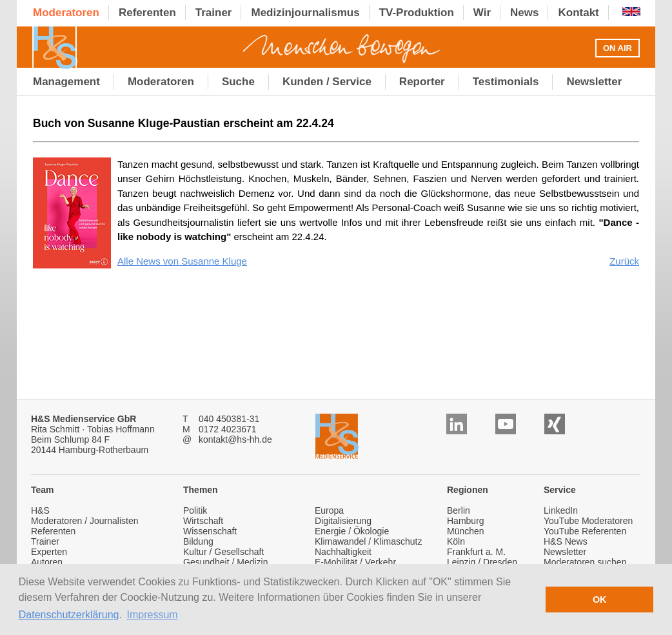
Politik (195, 510)
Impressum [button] (153, 615)
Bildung (198, 541)
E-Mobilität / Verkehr (355, 562)
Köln (456, 541)
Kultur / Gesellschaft (223, 552)
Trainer (45, 541)
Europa (329, 510)
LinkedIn (561, 510)
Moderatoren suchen (585, 562)
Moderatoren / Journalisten (85, 521)
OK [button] (600, 600)
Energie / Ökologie (352, 531)
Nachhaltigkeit (343, 552)
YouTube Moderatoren (588, 521)
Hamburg (466, 521)
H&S (40, 510)
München (466, 531)
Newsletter (565, 552)
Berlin (459, 510)
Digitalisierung (343, 521)
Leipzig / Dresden (482, 562)
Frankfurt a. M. (476, 552)
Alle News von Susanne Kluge (182, 261)
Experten (49, 552)
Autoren (47, 562)
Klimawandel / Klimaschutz (369, 541)
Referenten (53, 531)
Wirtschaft (203, 521)
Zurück (624, 261)
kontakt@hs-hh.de (235, 439)
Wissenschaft (210, 531)
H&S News (566, 541)
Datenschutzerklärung (69, 615)
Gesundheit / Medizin (226, 562)
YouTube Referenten (585, 531)
